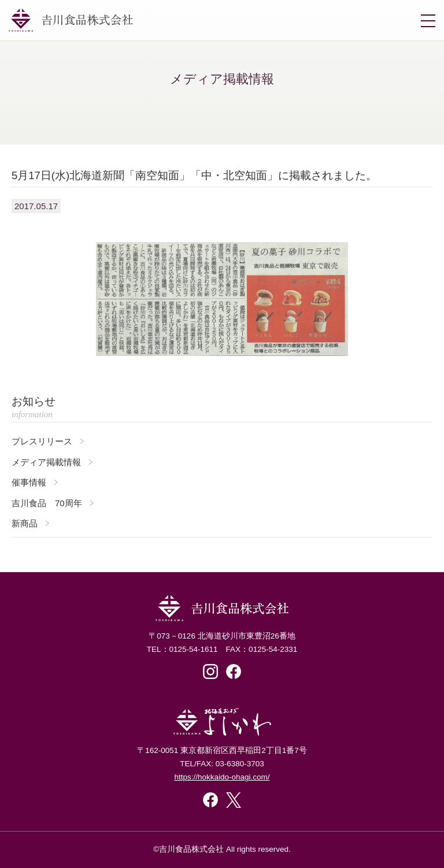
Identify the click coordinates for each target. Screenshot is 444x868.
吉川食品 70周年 (47, 503)
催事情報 (29, 482)
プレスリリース (42, 441)
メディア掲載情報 (46, 462)
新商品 (25, 523)
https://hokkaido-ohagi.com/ (222, 777)
